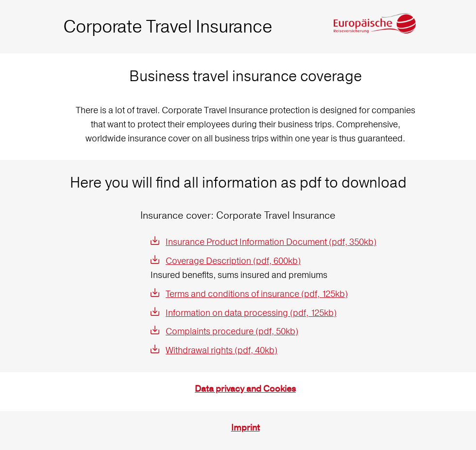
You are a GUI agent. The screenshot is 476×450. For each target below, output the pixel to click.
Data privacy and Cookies (245, 389)
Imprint (246, 428)
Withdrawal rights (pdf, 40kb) (221, 350)
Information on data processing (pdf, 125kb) (251, 313)
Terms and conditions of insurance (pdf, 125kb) (257, 294)
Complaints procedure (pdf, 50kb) (232, 331)
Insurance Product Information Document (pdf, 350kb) (271, 242)
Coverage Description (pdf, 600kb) (233, 261)
